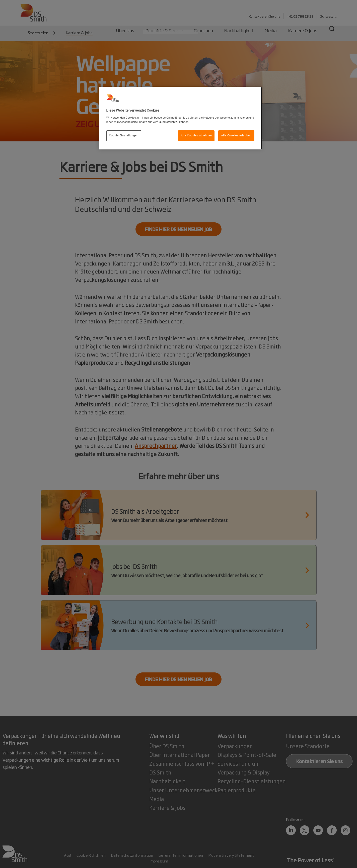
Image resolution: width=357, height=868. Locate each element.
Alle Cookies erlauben (236, 135)
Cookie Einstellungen (124, 135)
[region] (180, 118)
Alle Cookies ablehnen (196, 135)
